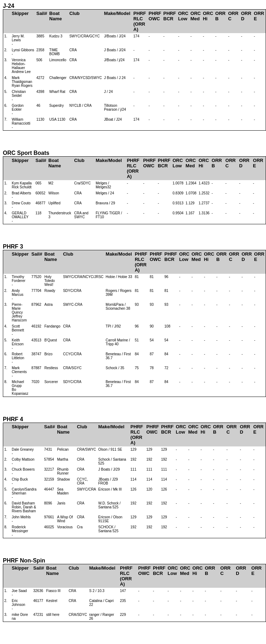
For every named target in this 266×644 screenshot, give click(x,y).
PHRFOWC (155, 16)
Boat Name (56, 16)
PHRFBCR (169, 16)
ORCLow (183, 16)
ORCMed (196, 16)
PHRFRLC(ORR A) (140, 21)
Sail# (42, 13)
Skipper (20, 13)
